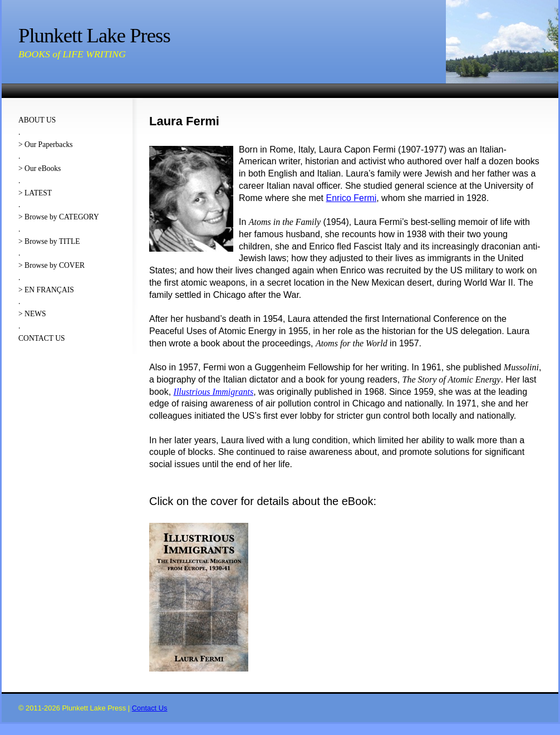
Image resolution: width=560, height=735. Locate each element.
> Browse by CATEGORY (59, 217)
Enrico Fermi (352, 198)
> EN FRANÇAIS (46, 290)
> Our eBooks (40, 168)
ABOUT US (37, 120)
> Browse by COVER (51, 265)
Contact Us (150, 708)
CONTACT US (42, 338)
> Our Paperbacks (46, 144)
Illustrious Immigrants (214, 392)
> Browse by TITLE (49, 241)
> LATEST (35, 193)
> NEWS (32, 314)
